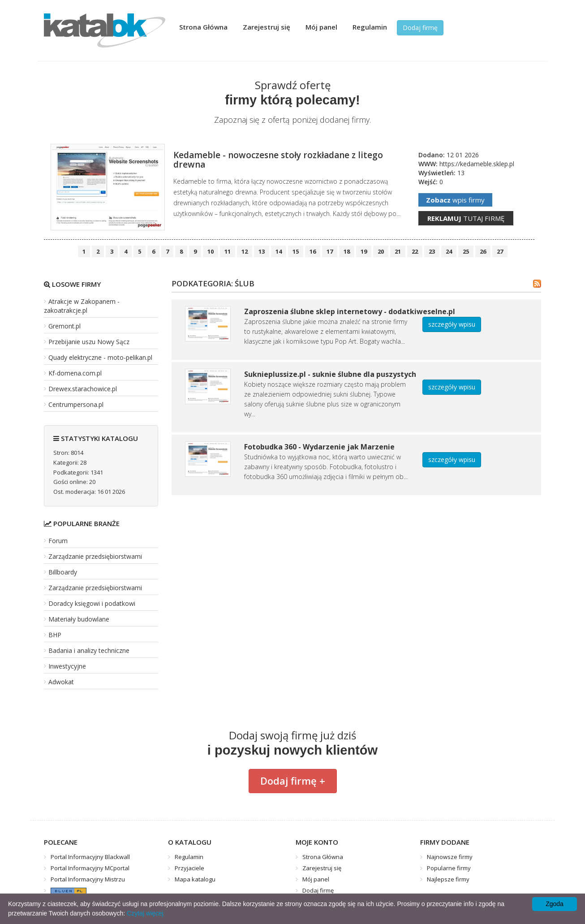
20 (381, 251)
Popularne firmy (449, 868)
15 (296, 251)
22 (415, 251)
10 (211, 251)
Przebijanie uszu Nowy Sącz (89, 342)
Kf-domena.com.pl (75, 373)
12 (245, 251)
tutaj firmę (466, 218)
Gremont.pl (65, 326)
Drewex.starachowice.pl (83, 389)
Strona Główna (203, 27)
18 (347, 251)
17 (330, 251)
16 (313, 251)
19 (364, 251)
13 (262, 251)
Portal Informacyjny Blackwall (90, 857)
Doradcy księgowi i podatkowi (92, 603)
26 (483, 251)
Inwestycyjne (67, 666)
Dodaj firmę (420, 28)
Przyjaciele (189, 868)
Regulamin (370, 27)
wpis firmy (455, 200)
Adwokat (61, 682)
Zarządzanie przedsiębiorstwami (95, 556)
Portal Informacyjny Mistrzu (88, 879)
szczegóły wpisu (452, 324)
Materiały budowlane (79, 619)
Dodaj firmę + (293, 781)
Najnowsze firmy (450, 857)
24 (449, 251)
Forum (58, 541)
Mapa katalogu (195, 879)
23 (432, 251)
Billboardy (63, 572)
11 (228, 251)
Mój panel (321, 27)
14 (279, 251)
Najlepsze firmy (448, 879)
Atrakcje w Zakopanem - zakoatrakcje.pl (82, 306)
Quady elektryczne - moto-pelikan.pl (100, 357)
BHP (55, 635)
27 (500, 251)
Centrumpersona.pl (76, 404)
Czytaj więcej (145, 913)
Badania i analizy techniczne (89, 650)
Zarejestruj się (267, 27)
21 (398, 251)
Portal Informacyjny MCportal (90, 868)
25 (466, 251)
